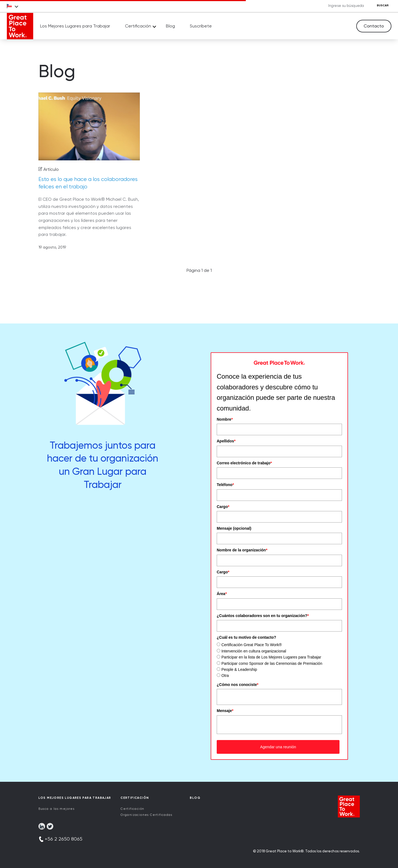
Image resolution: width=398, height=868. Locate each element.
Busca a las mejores (57, 809)
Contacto (374, 26)
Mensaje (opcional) (234, 528)
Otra (225, 676)
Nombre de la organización (242, 550)
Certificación (138, 26)
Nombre (225, 419)
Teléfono (225, 485)
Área (222, 594)
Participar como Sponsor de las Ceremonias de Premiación (272, 663)
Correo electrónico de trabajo (244, 463)
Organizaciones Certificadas (146, 815)
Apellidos (226, 441)
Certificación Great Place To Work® (252, 645)
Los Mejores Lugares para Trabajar (75, 26)
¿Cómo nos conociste (238, 685)
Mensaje (225, 711)
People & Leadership (239, 669)
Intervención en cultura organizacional (254, 651)
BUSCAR (383, 5)
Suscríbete (201, 26)
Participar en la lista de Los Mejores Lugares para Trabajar (271, 657)
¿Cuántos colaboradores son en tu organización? (263, 616)
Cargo (223, 507)
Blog (170, 26)
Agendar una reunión (278, 747)
